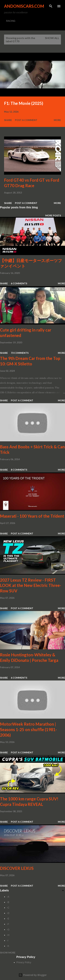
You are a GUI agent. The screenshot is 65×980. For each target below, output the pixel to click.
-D (8, 913)
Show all (52, 38)
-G (8, 930)
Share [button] (8, 120)
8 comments (19, 470)
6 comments (19, 283)
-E (8, 919)
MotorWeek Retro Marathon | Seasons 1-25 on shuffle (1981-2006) (28, 729)
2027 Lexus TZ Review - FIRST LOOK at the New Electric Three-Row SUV (31, 585)
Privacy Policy (24, 962)
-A (8, 897)
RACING (11, 21)
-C (8, 908)
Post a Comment (26, 120)
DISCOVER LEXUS (17, 868)
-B (8, 902)
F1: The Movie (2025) (24, 103)
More (57, 120)
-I (8, 940)
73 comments (20, 353)
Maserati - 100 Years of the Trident (32, 516)
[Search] (51, 6)
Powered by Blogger (33, 975)
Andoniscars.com (24, 6)
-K (8, 946)
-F (8, 924)
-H (8, 935)
